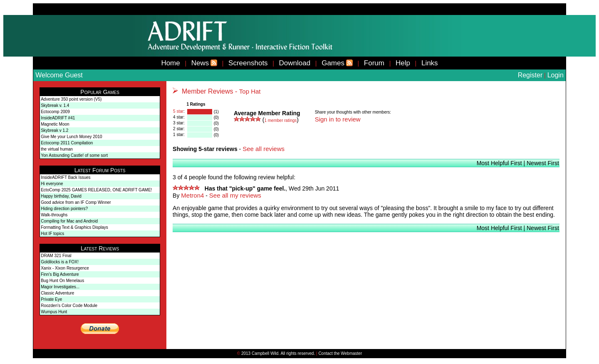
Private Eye (51, 299)
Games (333, 63)
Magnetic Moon (55, 124)
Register (530, 75)
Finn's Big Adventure (60, 274)
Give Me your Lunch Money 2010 (71, 137)
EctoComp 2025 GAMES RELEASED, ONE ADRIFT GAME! (96, 190)
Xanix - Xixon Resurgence (65, 268)
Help (403, 63)
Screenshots (248, 63)
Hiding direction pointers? (64, 209)
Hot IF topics (52, 234)
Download (295, 63)
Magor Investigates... (60, 287)
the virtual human (57, 149)
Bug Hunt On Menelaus (62, 281)
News (200, 63)
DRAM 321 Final (56, 256)
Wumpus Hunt (54, 312)
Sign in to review (338, 119)
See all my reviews (235, 195)
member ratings (280, 120)
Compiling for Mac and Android (69, 221)
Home (170, 63)
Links (430, 63)
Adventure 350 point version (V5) (71, 99)
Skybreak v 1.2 (54, 130)
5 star (178, 111)
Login (556, 75)
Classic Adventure (57, 293)
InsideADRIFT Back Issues (66, 177)
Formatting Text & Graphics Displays (74, 227)
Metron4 (192, 195)
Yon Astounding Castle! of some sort (74, 155)
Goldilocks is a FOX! (60, 262)
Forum (374, 63)
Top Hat (250, 91)
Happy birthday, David (61, 196)
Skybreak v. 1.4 (55, 105)
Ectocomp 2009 (55, 112)
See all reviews (264, 149)
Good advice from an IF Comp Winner (76, 202)
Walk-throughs (54, 215)
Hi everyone (52, 184)
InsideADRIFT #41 (58, 118)
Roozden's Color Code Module (69, 306)
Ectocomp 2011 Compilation (67, 143)
